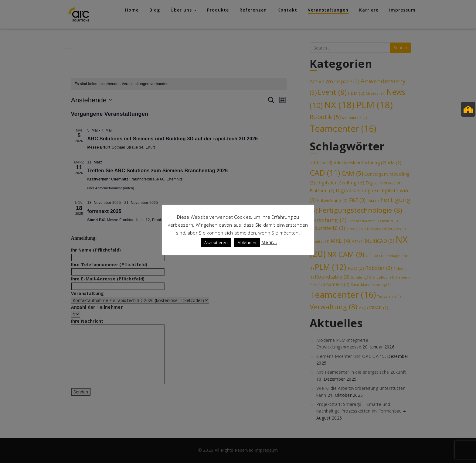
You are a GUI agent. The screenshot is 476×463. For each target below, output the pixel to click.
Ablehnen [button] (247, 242)
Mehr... (269, 242)
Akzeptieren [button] (216, 242)
